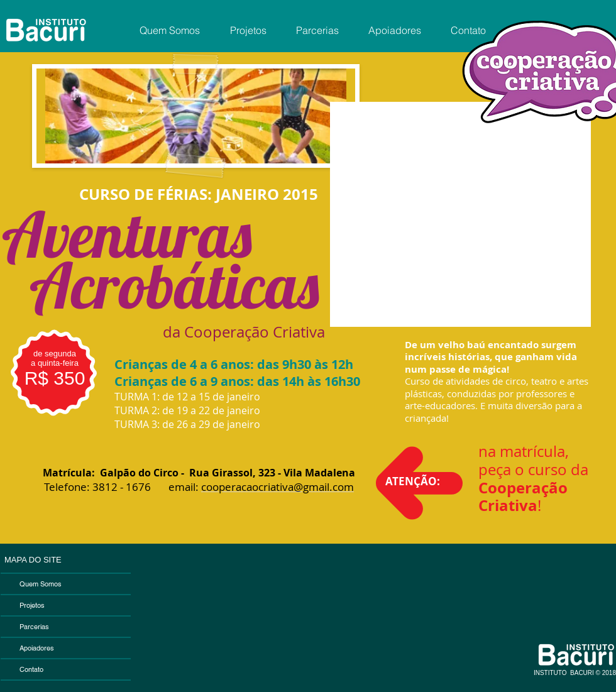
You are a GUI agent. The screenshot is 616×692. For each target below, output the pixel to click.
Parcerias (34, 627)
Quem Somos (41, 584)
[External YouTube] (460, 214)
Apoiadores (37, 648)
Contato (31, 669)
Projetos (32, 605)
